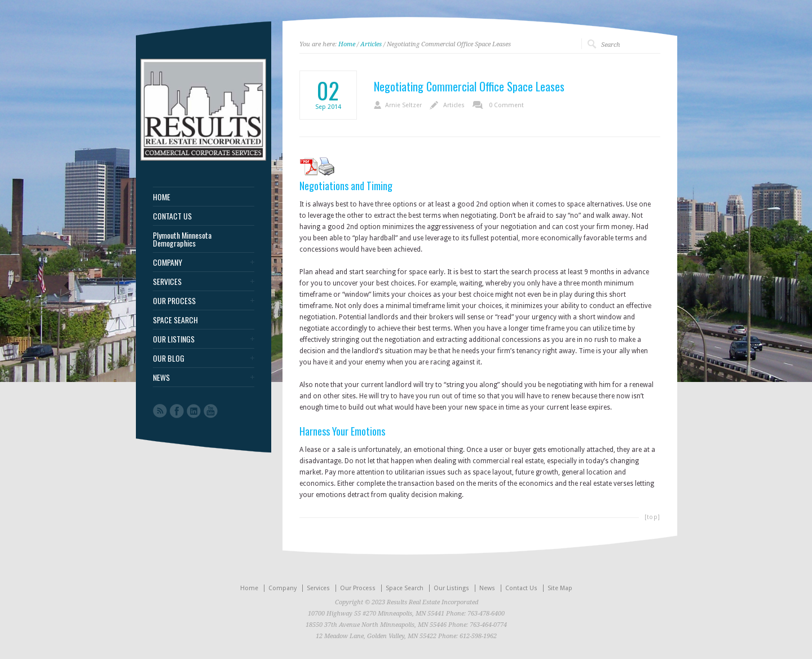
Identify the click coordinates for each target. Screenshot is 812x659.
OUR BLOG (169, 358)
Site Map (560, 588)
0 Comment (506, 105)
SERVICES (167, 282)
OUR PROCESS (174, 301)
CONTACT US (172, 216)
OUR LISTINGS (174, 339)
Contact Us (521, 588)
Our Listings (451, 588)
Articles (371, 44)
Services (318, 588)
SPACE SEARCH (175, 320)
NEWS (161, 377)
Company (283, 588)
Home (347, 44)
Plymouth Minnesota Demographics (182, 239)
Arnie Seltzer (403, 105)
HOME (162, 197)
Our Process (358, 588)
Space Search (405, 588)
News (487, 588)
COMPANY (167, 262)
